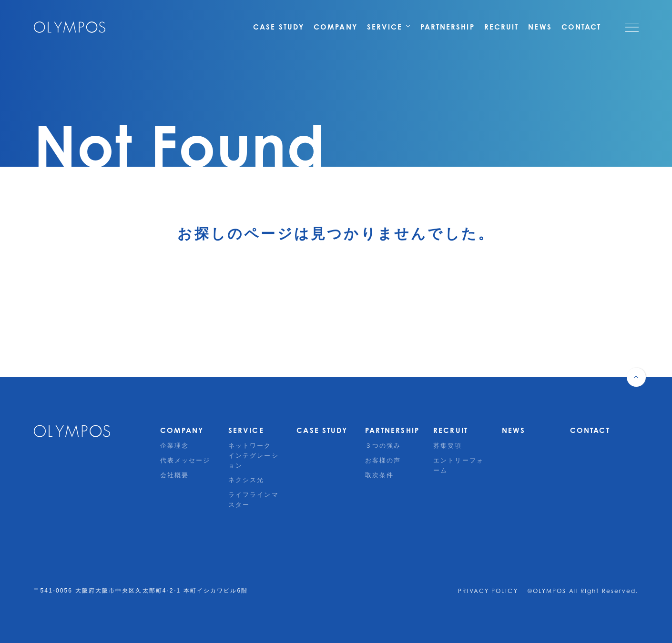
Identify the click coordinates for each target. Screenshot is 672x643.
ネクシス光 (246, 480)
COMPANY (336, 27)
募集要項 (448, 446)
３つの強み (383, 446)
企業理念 (174, 446)
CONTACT (581, 27)
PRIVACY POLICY (488, 591)
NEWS (540, 27)
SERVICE (389, 27)
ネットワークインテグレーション (254, 456)
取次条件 (379, 475)
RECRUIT (502, 27)
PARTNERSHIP (448, 27)
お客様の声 (383, 460)
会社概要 (174, 475)
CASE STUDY (279, 27)
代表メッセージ (185, 460)
